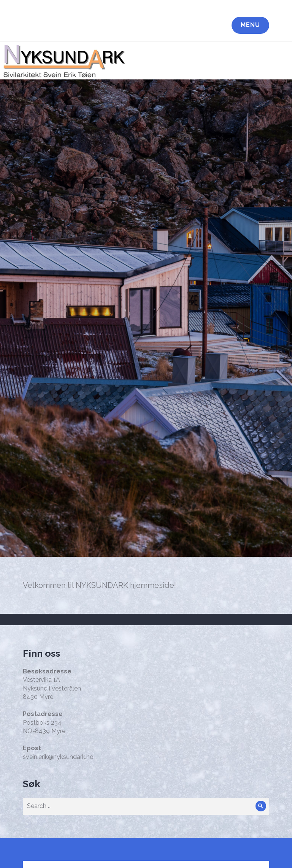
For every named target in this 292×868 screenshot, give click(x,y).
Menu (250, 25)
